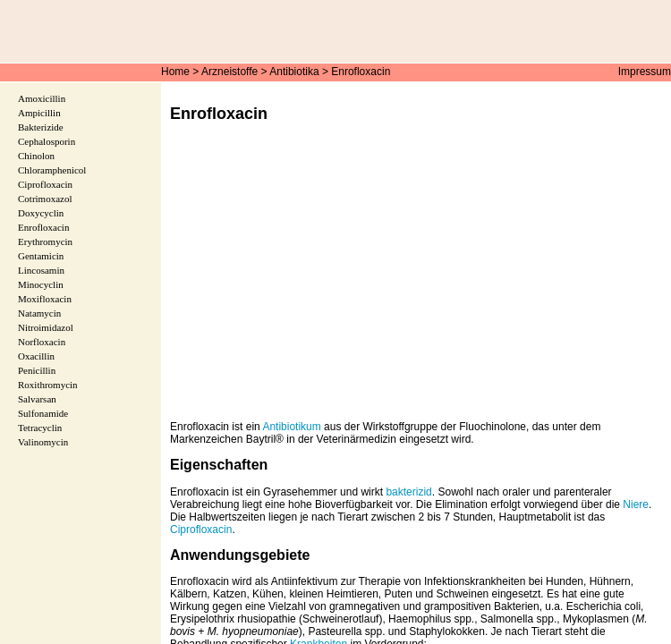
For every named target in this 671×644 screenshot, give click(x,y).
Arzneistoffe (229, 72)
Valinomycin (43, 442)
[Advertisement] (416, 284)
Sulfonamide (43, 413)
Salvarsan (37, 399)
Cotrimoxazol (45, 199)
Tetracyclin (40, 428)
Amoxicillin (42, 98)
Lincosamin (41, 270)
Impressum (645, 72)
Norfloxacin (42, 342)
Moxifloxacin (45, 299)
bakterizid (408, 492)
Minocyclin (41, 284)
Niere (636, 504)
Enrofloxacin (361, 72)
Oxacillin (36, 356)
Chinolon (36, 156)
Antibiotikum (291, 427)
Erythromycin (45, 241)
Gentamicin (41, 256)
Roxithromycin (48, 385)
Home (175, 72)
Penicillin (37, 370)
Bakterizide (41, 127)
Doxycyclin (41, 213)
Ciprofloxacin (201, 530)
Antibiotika (294, 72)
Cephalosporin (47, 141)
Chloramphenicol (52, 170)
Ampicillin (39, 113)
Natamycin (39, 313)
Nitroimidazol (46, 327)
